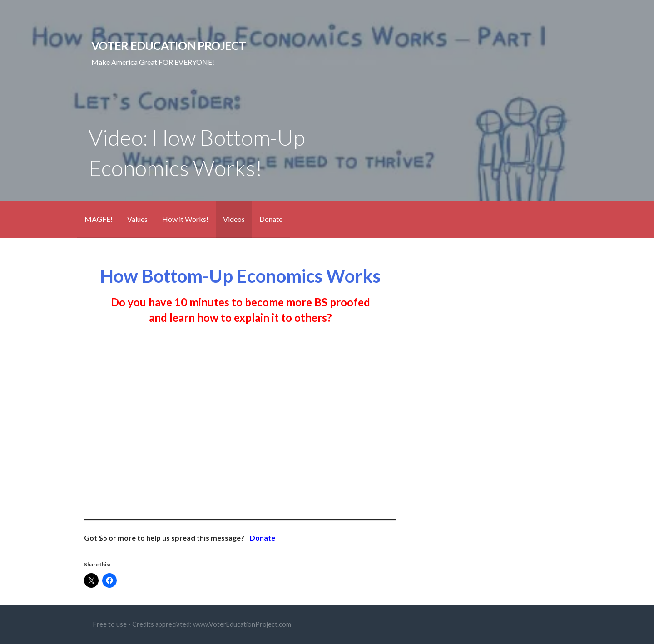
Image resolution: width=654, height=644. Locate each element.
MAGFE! (99, 219)
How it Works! (185, 219)
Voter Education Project (168, 45)
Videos (234, 219)
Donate (271, 219)
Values (137, 219)
